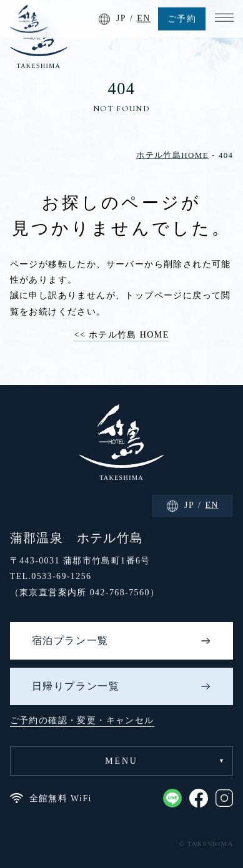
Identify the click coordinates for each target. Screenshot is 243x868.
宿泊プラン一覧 (70, 641)
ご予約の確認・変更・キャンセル (82, 721)
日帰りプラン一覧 (76, 686)
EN (143, 17)
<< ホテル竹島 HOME (121, 335)
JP (121, 17)
